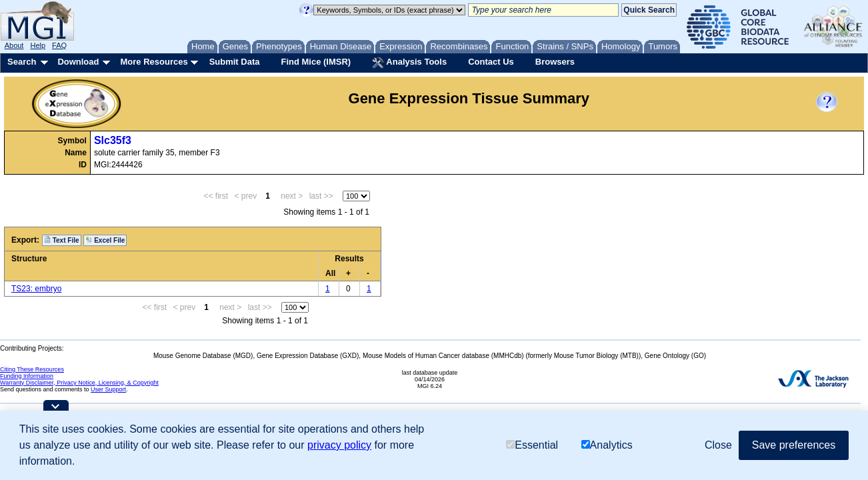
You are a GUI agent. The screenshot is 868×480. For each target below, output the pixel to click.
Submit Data (235, 62)
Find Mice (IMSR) (316, 62)
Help (38, 45)
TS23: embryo (36, 289)
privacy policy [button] (339, 445)
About (14, 45)
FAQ (59, 45)
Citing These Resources (32, 369)
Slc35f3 (113, 140)
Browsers (555, 62)
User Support (108, 389)
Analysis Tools (409, 63)
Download (78, 62)
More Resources (154, 62)
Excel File (105, 240)
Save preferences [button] (794, 445)
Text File (62, 240)
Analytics (607, 445)
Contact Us (491, 62)
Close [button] (718, 445)
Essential (532, 445)
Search (22, 62)
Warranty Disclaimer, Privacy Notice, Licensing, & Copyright (79, 383)
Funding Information (27, 376)
